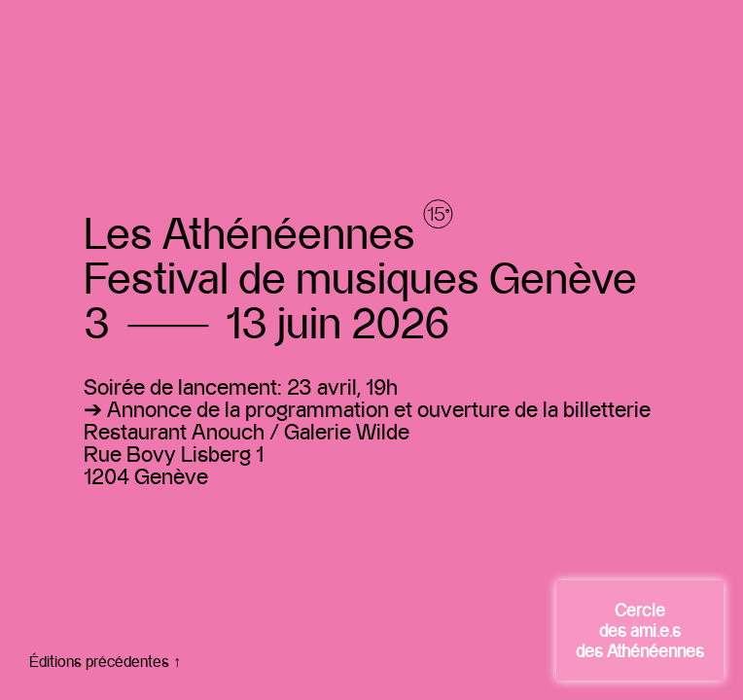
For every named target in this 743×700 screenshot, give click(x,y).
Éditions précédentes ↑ (105, 662)
